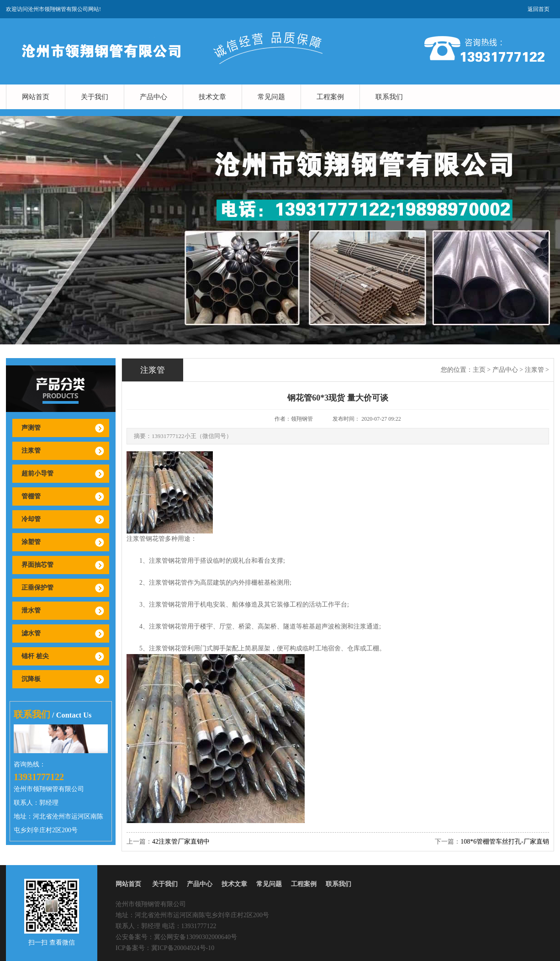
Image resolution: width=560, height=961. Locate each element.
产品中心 (153, 97)
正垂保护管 (37, 588)
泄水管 (31, 610)
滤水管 (31, 633)
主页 (479, 370)
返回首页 (539, 9)
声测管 (31, 428)
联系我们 (389, 97)
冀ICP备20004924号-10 (183, 948)
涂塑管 (31, 542)
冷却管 (31, 519)
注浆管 (31, 451)
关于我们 (95, 97)
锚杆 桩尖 (35, 656)
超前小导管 (37, 473)
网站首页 (36, 97)
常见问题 (271, 97)
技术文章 (212, 97)
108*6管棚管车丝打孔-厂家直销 (505, 842)
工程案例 (330, 97)
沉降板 (31, 679)
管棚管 (31, 496)
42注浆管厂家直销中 (181, 842)
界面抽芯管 (37, 565)
